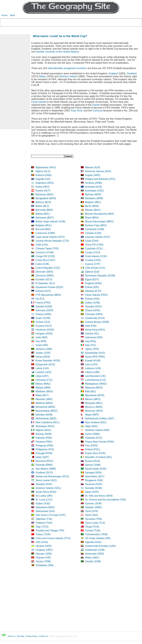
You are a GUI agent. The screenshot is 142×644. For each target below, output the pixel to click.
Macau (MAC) (43, 384)
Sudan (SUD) (43, 503)
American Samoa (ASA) (98, 171)
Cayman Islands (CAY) (98, 237)
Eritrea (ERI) (92, 287)
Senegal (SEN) (93, 473)
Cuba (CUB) (42, 264)
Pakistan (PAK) (44, 438)
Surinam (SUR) (93, 503)
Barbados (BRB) (94, 198)
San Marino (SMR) (46, 469)
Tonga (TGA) (92, 527)
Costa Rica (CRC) (45, 260)
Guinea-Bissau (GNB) (97, 322)
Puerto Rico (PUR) (95, 453)
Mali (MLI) (91, 391)
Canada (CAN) (93, 233)
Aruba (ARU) (42, 187)
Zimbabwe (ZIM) (44, 565)
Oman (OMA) (92, 434)
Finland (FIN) (92, 299)
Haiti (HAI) (91, 326)
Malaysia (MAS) (94, 388)
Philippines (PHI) (45, 449)
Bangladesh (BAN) (46, 198)
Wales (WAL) (92, 558)
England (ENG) (93, 283)
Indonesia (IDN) (94, 337)
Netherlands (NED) (46, 418)
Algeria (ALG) (43, 171)
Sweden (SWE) (93, 507)
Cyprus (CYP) (93, 264)
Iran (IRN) (41, 341)
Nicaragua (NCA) (45, 426)
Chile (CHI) (42, 245)
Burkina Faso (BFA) (96, 225)
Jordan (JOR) (43, 353)
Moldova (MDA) (44, 403)
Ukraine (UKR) (44, 546)
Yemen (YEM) (43, 561)
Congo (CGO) (93, 252)
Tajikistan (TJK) (44, 519)
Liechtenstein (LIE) (95, 376)
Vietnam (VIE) (43, 558)
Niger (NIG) (91, 426)
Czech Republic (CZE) (48, 268)
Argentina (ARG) (44, 183)
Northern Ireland (68, 76)
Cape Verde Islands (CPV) (50, 237)
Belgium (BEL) (93, 202)
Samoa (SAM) (93, 465)
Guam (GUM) (43, 318)
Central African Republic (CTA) (52, 241)
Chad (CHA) (92, 241)
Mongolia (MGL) (94, 403)
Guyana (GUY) (44, 326)
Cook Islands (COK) (96, 256)
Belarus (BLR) (43, 202)
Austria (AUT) (43, 191)
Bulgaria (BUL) (44, 225)
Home (4, 15)
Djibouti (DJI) (92, 272)
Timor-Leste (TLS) (95, 523)
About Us (11, 636)
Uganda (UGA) (93, 542)
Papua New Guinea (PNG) (100, 442)
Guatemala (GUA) (95, 318)
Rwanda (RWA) (44, 465)
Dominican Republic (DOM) (100, 276)
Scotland (132, 73)
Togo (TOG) (42, 527)
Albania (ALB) (93, 167)
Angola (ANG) (93, 175)
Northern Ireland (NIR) (97, 430)
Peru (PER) (91, 446)
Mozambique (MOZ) (46, 411)
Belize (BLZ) (42, 206)
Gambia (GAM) (44, 306)
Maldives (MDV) (44, 391)
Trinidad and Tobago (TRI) (50, 531)
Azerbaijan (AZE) (94, 191)
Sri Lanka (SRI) (44, 496)
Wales (42, 76)
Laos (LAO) (91, 364)
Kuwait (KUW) (93, 361)
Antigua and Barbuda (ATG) (100, 179)
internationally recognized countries (67, 68)
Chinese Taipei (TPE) (47, 249)
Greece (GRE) (43, 314)
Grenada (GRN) (94, 314)
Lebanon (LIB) (93, 368)
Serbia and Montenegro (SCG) (52, 476)
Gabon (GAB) (93, 303)
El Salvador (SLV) (45, 283)
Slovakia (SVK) (44, 484)
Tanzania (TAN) (94, 519)
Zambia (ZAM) (93, 561)
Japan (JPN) (92, 349)
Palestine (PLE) (94, 438)
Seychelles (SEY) (95, 476)
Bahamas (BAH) (44, 194)
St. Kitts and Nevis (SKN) (99, 496)
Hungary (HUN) (44, 334)
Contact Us (43, 636)
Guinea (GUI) (43, 322)
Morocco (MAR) (94, 407)
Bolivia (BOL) (43, 214)
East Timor (77, 111)
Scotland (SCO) (44, 473)
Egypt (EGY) (92, 279)
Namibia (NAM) (44, 415)
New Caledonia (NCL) (48, 422)
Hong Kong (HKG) (95, 330)
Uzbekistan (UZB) (95, 550)
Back (13, 15)
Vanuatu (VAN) (44, 554)
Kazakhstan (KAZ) (95, 353)
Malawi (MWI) (43, 388)
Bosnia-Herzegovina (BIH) (99, 214)
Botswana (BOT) (45, 218)
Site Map (20, 636)
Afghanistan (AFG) (46, 167)
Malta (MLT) (42, 395)
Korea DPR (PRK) (95, 357)
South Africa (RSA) (46, 492)
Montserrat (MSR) (45, 407)
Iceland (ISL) (92, 334)
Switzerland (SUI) (45, 511)
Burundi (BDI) (43, 229)
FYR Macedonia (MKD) (48, 295)
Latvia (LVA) (42, 368)
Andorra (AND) (44, 175)
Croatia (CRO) (93, 260)
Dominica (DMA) (45, 276)
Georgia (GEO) (93, 306)
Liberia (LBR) (92, 372)
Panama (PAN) (44, 442)
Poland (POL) (93, 449)
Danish (96, 105)
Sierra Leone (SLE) (46, 480)
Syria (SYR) (92, 511)
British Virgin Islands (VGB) (50, 221)
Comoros (97, 111)
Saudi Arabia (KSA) (96, 469)
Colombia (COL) (94, 249)
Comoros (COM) (45, 252)
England (113, 73)
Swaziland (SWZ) (45, 507)
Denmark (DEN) (44, 272)
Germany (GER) (44, 310)
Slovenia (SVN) (93, 484)
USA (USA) (42, 542)
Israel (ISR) (42, 345)
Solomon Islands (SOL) (48, 488)
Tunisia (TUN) (93, 531)
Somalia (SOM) (93, 488)
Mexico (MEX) (93, 399)
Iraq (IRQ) (91, 341)
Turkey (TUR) (43, 534)
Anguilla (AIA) (43, 179)
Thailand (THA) (44, 523)
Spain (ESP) (92, 492)
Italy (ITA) (90, 345)
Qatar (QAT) (42, 457)
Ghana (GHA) (93, 310)
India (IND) (41, 337)
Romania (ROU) (44, 461)
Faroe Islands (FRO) (96, 295)
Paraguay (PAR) (44, 446)
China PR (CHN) (94, 245)
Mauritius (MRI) (44, 399)
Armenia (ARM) (93, 183)
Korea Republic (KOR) (48, 361)
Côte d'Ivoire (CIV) (95, 268)
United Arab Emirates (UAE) (100, 546)
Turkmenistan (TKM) (96, 534)
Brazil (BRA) (92, 218)
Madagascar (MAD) (96, 384)
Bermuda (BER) (44, 210)
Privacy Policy (31, 636)
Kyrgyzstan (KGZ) (45, 364)
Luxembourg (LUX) (95, 380)
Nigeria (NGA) (43, 430)
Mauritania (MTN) (95, 395)
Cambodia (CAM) (95, 229)
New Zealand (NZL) (96, 422)
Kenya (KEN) (43, 357)
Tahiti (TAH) (91, 515)
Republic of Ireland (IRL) (98, 457)
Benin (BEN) (92, 206)
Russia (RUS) (93, 461)
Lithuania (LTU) (44, 380)
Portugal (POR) (44, 453)
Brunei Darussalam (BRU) (99, 221)
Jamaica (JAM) (44, 349)
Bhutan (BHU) (93, 210)
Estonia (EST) (43, 291)
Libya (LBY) (42, 376)
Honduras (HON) (45, 330)
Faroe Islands (39, 102)
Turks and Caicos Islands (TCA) (53, 538)
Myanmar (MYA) (94, 411)
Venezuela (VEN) (95, 554)
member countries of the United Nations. (57, 52)
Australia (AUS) (93, 187)
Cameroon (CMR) (45, 233)
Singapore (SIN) (94, 480)
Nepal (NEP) (92, 415)
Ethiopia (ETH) (93, 291)
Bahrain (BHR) (93, 194)
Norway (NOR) (44, 434)
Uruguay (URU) (44, 550)
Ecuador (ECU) (44, 279)
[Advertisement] (87, 602)
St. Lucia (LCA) (44, 500)
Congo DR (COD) (45, 256)
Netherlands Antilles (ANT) (100, 418)
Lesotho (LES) (43, 372)
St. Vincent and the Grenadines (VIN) (105, 500)
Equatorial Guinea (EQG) (49, 287)
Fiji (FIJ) (40, 299)
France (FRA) (43, 303)
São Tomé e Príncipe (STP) (50, 515)
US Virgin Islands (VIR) (98, 538)
